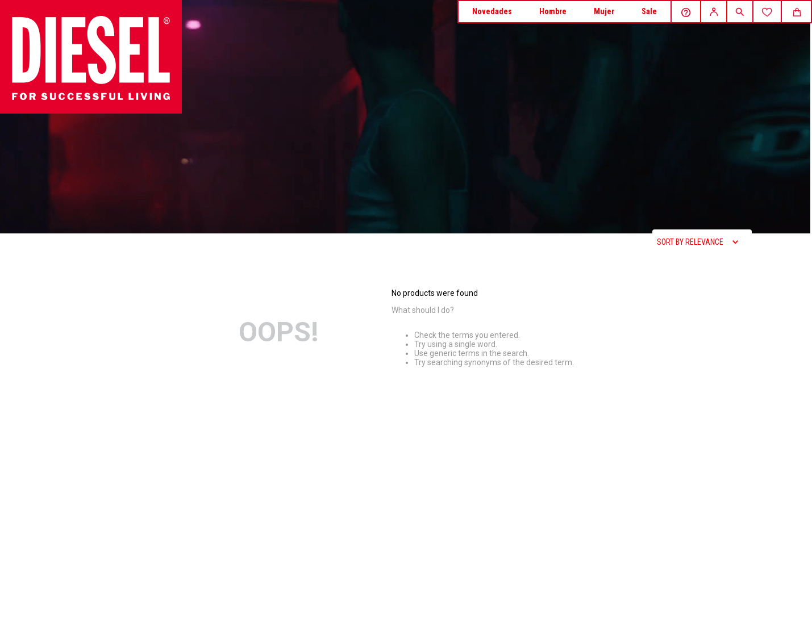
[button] (740, 12)
